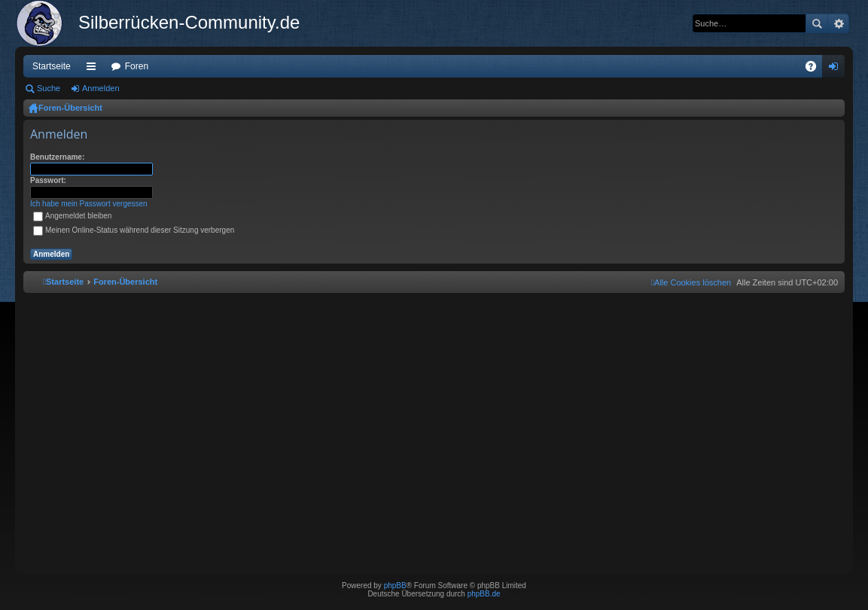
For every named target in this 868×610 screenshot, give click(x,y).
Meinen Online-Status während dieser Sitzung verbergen (134, 230)
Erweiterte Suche (838, 23)
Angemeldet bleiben (72, 216)
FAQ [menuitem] (816, 69)
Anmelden (101, 88)
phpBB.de (484, 594)
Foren (137, 66)
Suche (817, 23)
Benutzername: (57, 157)
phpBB (395, 586)
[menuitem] (691, 282)
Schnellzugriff (94, 69)
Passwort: (48, 180)
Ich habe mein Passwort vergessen (89, 204)
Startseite (52, 66)
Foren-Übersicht (70, 108)
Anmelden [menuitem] (837, 69)
